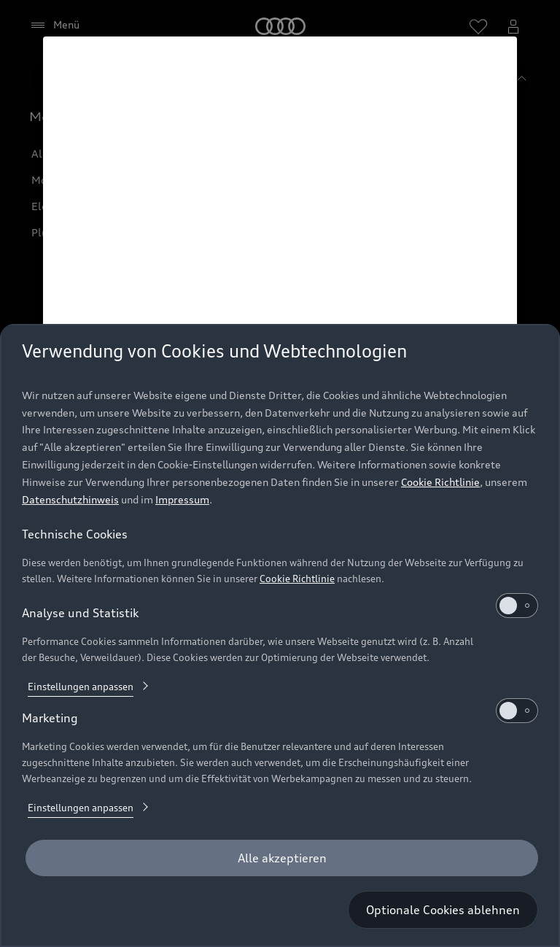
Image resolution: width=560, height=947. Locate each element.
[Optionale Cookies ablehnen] (443, 910)
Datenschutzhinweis (70, 499)
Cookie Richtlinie (440, 482)
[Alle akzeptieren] (282, 858)
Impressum (182, 499)
